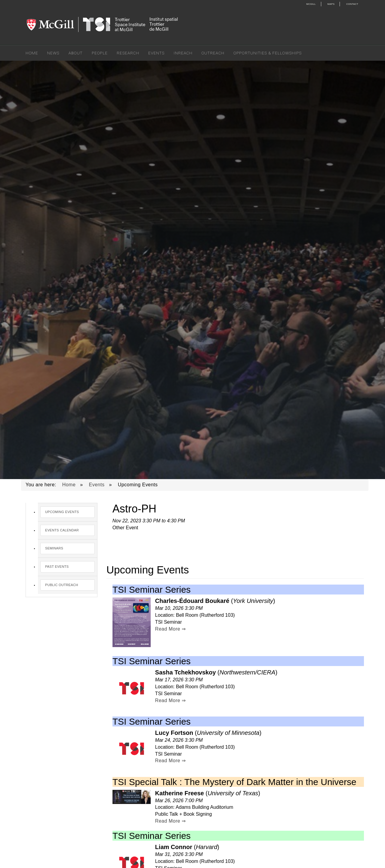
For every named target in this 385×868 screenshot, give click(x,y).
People (100, 53)
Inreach (183, 53)
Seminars (54, 548)
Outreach (213, 53)
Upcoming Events (62, 512)
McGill (311, 4)
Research (128, 53)
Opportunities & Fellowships (268, 53)
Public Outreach (62, 585)
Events (156, 53)
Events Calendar (62, 530)
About (76, 53)
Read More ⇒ (171, 629)
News (53, 53)
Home (32, 53)
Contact (352, 4)
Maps (331, 4)
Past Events (57, 567)
